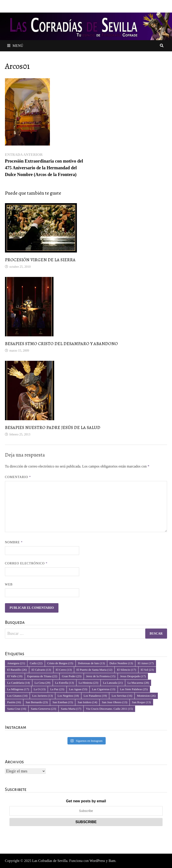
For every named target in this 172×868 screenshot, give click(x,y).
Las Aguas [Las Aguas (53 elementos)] (78, 689)
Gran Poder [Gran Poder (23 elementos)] (72, 676)
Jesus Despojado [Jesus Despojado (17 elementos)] (133, 676)
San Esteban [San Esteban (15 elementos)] (63, 702)
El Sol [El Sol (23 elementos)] (147, 670)
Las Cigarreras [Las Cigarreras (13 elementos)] (104, 689)
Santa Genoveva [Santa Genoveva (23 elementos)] (44, 709)
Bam (112, 861)
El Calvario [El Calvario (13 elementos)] (41, 670)
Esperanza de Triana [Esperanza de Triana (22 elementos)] (42, 676)
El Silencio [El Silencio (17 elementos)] (126, 670)
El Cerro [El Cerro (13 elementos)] (64, 670)
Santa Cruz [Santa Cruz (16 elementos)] (17, 709)
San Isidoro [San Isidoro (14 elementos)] (87, 702)
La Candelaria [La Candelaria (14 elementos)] (19, 683)
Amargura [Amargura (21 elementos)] (16, 663)
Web (9, 584)
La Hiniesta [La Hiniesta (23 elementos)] (88, 683)
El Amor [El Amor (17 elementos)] (146, 663)
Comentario (18, 477)
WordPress (97, 861)
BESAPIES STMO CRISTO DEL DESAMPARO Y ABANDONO (61, 344)
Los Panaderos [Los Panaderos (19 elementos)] (95, 696)
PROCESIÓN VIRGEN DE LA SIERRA (40, 260)
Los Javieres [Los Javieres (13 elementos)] (42, 696)
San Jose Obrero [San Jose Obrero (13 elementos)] (115, 702)
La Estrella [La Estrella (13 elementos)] (65, 683)
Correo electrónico (26, 563)
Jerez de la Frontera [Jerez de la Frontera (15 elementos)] (101, 676)
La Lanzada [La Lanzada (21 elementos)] (113, 683)
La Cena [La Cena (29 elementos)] (42, 683)
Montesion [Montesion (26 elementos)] (146, 696)
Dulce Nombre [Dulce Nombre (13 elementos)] (121, 663)
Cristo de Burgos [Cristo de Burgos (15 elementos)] (60, 663)
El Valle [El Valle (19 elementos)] (15, 676)
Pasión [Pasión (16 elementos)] (14, 702)
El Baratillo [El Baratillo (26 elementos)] (17, 670)
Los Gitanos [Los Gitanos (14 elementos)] (17, 696)
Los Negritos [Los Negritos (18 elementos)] (68, 696)
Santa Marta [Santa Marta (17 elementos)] (71, 709)
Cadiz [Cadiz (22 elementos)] (36, 663)
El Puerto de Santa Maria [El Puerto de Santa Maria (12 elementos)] (94, 670)
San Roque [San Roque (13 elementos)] (141, 702)
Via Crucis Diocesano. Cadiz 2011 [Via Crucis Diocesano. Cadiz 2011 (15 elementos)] (109, 709)
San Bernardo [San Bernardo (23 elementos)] (37, 702)
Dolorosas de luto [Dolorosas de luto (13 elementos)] (92, 663)
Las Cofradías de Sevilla (50, 861)
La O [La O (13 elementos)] (40, 689)
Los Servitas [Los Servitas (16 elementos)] (122, 696)
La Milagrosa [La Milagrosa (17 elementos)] (18, 689)
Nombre (14, 542)
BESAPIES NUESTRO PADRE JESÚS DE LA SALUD (53, 427)
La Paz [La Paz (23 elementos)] (57, 689)
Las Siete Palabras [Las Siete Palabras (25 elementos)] (134, 689)
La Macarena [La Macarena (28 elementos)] (138, 683)
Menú (15, 46)
